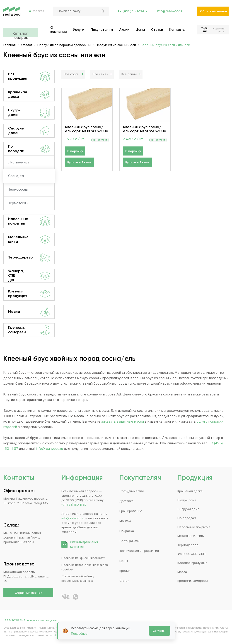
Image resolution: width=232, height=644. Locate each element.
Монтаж (125, 521)
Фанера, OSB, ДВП (29, 276)
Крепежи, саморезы (29, 330)
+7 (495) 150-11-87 (131, 14)
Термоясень (18, 203)
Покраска (127, 531)
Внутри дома (29, 113)
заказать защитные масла (123, 421)
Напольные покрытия (29, 221)
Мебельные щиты (29, 239)
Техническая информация (139, 551)
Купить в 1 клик (79, 163)
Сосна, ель (17, 176)
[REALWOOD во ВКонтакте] (65, 596)
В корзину (75, 151)
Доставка (126, 501)
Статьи (124, 581)
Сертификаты (129, 541)
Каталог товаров (28, 31)
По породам (29, 149)
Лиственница (19, 162)
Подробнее (79, 634)
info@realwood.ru (170, 14)
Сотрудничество (132, 491)
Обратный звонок (214, 14)
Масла (29, 312)
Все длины (129, 74)
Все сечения (102, 74)
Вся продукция (29, 77)
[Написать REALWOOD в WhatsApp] (76, 596)
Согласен (159, 631)
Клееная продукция (29, 294)
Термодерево (29, 258)
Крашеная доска (29, 95)
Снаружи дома (29, 131)
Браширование (131, 511)
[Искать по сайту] (102, 14)
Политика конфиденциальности (85, 558)
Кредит (125, 571)
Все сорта (71, 74)
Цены (124, 561)
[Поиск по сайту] (80, 14)
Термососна (18, 189)
